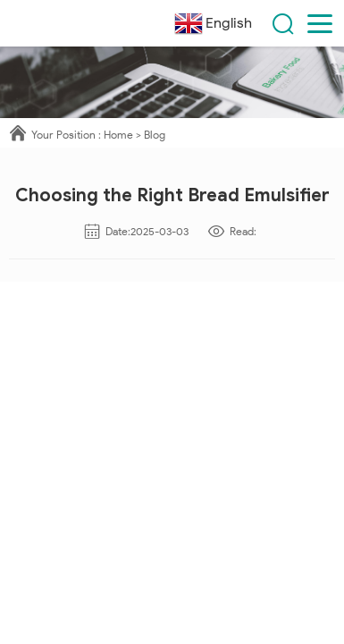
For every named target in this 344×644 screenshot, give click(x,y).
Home (118, 135)
